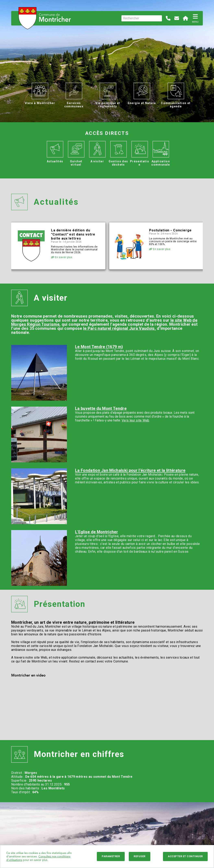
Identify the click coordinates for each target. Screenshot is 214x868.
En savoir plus (62, 257)
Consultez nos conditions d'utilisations (38, 858)
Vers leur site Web (135, 420)
